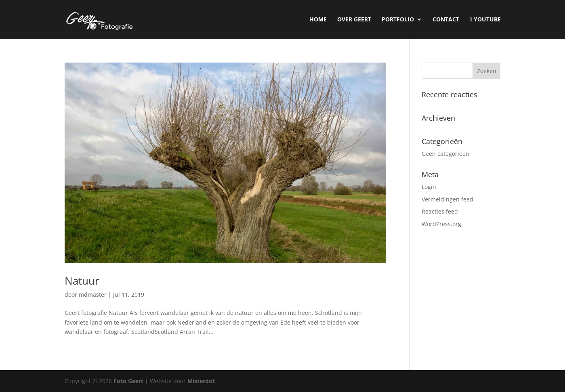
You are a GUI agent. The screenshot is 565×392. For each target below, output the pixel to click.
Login (429, 187)
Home (318, 20)
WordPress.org (441, 224)
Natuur (82, 281)
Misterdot (201, 381)
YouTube (485, 20)
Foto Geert (128, 381)
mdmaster (93, 295)
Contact (446, 20)
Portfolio (398, 20)
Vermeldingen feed (447, 199)
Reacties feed (440, 211)
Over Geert (354, 20)
